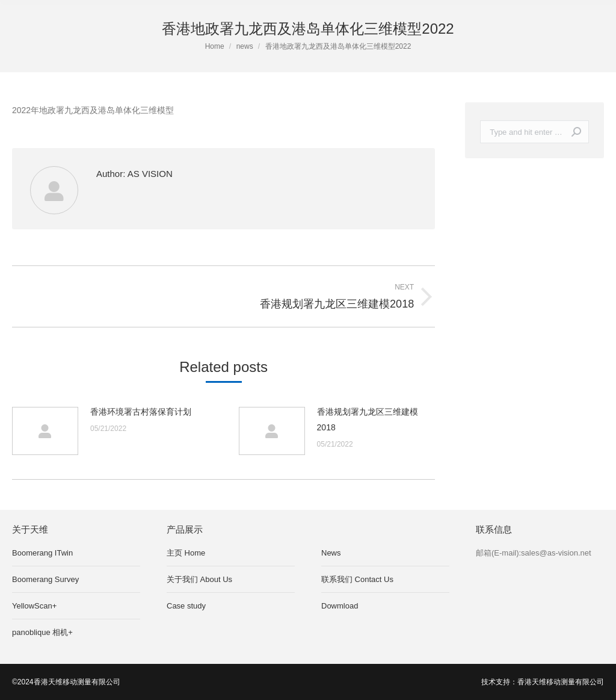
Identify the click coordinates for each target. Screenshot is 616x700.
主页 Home (186, 553)
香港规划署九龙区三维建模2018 (368, 420)
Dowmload (340, 606)
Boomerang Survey (45, 579)
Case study (186, 606)
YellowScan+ (34, 606)
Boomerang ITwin (42, 553)
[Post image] (45, 431)
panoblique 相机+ (42, 632)
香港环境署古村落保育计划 (141, 412)
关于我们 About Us (199, 579)
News (331, 553)
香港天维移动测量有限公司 (561, 682)
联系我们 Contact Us (357, 579)
